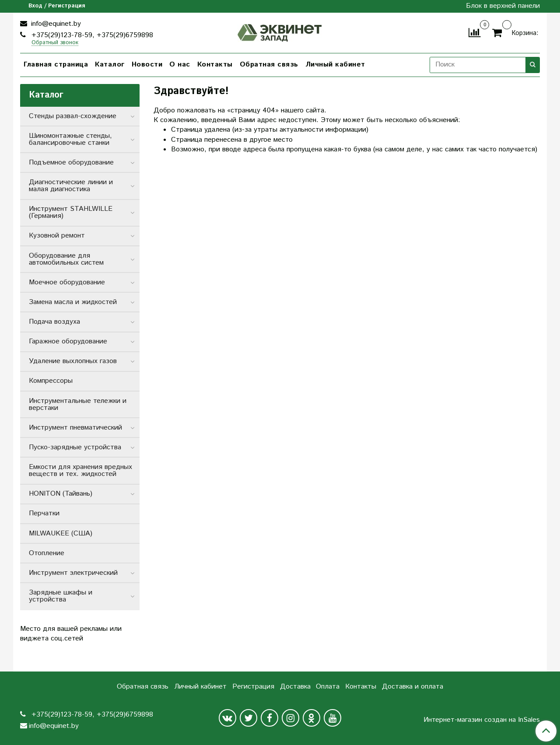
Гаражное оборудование (68, 341)
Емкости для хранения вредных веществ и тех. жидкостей (80, 470)
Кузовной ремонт (57, 236)
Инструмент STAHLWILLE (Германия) (71, 212)
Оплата (328, 687)
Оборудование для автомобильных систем (66, 259)
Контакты (215, 65)
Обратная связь (269, 65)
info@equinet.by (55, 24)
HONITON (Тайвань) (61, 494)
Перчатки (44, 513)
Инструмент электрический (73, 573)
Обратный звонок (55, 43)
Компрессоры (51, 381)
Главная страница (56, 65)
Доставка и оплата (413, 687)
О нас (180, 65)
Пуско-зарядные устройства (75, 447)
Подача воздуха (54, 322)
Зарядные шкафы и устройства (61, 596)
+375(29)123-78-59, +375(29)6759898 (91, 35)
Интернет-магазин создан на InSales (482, 720)
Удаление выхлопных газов (73, 361)
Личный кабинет (335, 65)
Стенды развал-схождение (73, 116)
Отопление (47, 553)
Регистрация (253, 687)
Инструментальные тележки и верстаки (78, 404)
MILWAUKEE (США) (61, 533)
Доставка (295, 687)
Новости (147, 65)
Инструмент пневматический (75, 428)
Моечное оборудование (67, 282)
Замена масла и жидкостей (73, 302)
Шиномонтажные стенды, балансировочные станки (70, 139)
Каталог (110, 65)
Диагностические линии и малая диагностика (71, 186)
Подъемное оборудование (71, 163)
